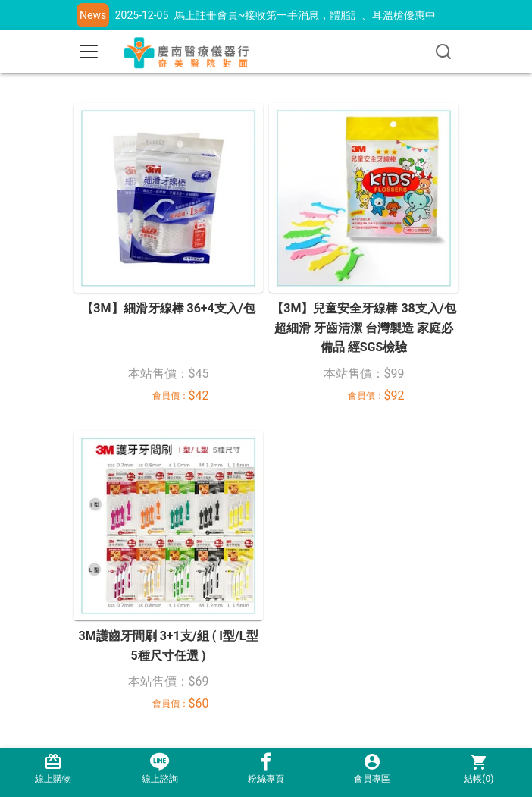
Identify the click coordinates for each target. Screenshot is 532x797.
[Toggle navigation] (89, 52)
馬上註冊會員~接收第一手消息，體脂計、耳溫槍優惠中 (305, 15)
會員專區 (372, 769)
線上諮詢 (159, 769)
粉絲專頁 (266, 769)
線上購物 (53, 769)
